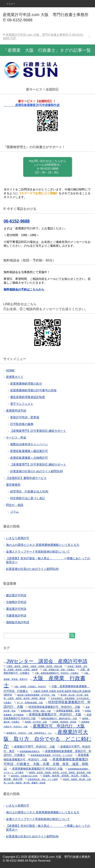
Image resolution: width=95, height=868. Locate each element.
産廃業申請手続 (16, 411)
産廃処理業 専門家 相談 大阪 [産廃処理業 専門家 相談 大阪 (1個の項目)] (36, 711)
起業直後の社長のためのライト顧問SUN (36, 471)
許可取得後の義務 (22, 424)
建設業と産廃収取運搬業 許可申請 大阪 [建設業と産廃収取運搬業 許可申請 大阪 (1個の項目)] (36, 695)
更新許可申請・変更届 (25, 417)
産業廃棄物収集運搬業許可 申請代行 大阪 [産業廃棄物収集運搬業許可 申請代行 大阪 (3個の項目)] (37, 769)
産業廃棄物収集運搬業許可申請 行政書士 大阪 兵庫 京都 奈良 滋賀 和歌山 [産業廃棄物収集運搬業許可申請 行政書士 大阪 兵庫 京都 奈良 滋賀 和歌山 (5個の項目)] (46, 764)
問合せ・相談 (15, 505)
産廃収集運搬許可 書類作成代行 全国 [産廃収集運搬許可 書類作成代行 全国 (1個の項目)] (59, 718)
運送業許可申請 (16, 609)
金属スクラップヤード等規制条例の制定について (38, 552)
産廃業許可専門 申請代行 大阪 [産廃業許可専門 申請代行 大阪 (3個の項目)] (35, 747)
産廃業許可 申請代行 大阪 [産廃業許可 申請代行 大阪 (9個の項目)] (59, 726)
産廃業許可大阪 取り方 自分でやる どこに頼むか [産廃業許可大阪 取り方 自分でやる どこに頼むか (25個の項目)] (47, 739)
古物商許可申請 (16, 602)
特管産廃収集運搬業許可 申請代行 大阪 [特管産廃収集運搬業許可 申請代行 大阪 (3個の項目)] (54, 707)
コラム (15, 512)
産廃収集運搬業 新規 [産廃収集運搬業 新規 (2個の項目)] (68, 711)
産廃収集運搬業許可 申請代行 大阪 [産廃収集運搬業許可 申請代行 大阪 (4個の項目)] (55, 714)
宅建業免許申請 (16, 616)
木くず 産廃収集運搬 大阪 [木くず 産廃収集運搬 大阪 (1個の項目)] (30, 703)
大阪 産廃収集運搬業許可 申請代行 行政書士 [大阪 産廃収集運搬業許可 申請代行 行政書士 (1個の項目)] (57, 673)
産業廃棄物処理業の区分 (26, 384)
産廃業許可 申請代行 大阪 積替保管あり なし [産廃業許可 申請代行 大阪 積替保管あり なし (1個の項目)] (29, 733)
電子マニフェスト (22, 404)
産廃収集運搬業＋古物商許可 (29, 458)
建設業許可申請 (16, 595)
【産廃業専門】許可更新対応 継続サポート (38, 431)
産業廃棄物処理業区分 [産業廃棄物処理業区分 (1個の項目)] (30, 751)
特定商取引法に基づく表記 (28, 498)
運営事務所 (13, 485)
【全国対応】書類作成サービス (26, 478)
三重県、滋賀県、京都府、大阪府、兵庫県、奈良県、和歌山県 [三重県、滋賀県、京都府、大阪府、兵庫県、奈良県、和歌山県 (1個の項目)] (34, 666)
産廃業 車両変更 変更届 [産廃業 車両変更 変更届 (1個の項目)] (64, 722)
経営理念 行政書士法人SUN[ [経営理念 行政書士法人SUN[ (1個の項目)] (24, 776)
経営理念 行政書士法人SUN (29, 491)
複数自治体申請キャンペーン (29, 444)
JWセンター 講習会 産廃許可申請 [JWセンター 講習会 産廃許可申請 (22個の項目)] (47, 661)
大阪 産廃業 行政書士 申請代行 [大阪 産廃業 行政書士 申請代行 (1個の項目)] (30, 687)
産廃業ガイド (15, 377)
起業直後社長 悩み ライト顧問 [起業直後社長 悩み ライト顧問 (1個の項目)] (43, 779)
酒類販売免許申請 (18, 622)
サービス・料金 (16, 438)
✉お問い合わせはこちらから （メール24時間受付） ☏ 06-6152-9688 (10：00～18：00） (48, 167)
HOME (10, 371)
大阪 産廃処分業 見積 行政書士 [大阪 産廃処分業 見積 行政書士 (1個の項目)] (59, 670)
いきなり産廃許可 (18, 538)
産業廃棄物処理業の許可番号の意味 (33, 390)
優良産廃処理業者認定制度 (28, 397)
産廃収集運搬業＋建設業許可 (29, 451)
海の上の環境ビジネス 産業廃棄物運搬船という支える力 (43, 545)
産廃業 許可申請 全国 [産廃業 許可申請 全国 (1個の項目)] (36, 722)
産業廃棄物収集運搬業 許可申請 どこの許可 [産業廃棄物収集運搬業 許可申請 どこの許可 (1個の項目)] (52, 755)
